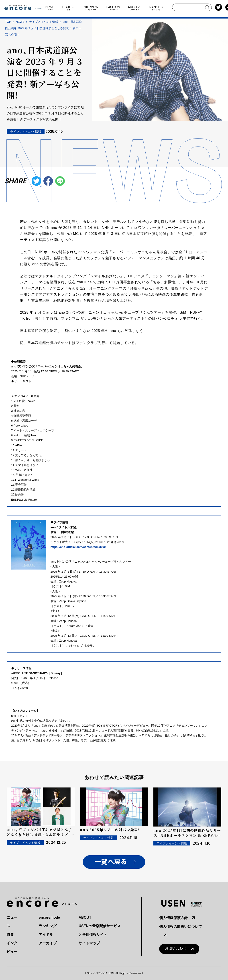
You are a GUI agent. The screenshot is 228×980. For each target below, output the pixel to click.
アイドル (46, 935)
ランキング (48, 926)
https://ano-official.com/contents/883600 (78, 547)
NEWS (20, 22)
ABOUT (85, 917)
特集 (10, 935)
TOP (8, 22)
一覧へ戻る (111, 862)
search (207, 7)
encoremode (49, 917)
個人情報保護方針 (173, 918)
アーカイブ (48, 943)
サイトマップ (89, 943)
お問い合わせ (176, 949)
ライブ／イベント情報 (44, 22)
